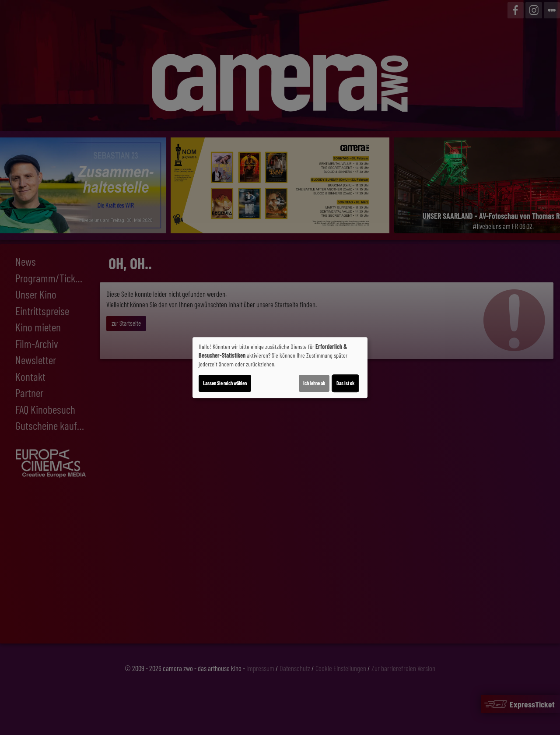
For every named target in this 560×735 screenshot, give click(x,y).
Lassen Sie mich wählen (225, 383)
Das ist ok (345, 383)
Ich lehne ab (314, 383)
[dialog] (280, 368)
